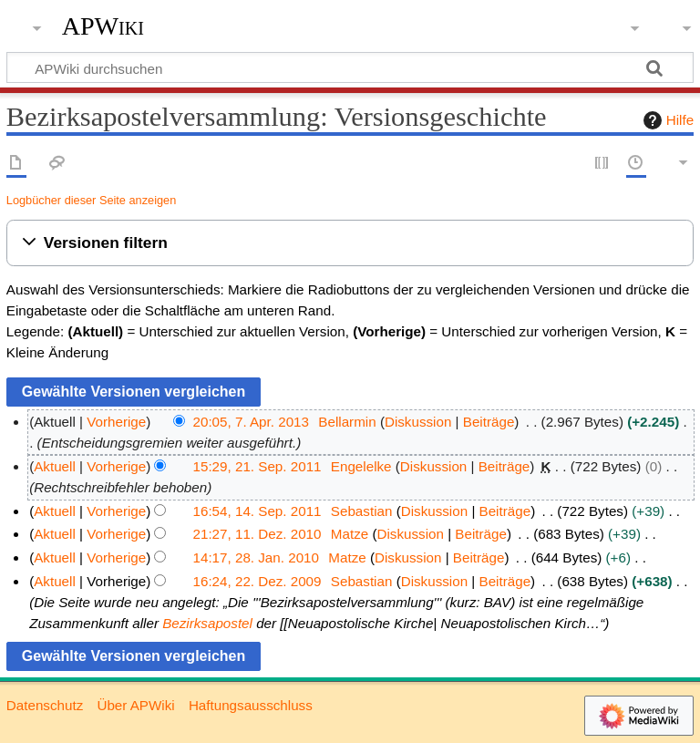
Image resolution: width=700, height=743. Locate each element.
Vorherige (116, 422)
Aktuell (55, 466)
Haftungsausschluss (251, 705)
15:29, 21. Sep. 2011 (257, 466)
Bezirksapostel (207, 623)
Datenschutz (45, 705)
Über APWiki (135, 705)
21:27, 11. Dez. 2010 (257, 534)
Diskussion (418, 422)
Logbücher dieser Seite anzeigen (91, 200)
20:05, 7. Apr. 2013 (252, 422)
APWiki (103, 26)
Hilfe (666, 120)
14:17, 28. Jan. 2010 (257, 557)
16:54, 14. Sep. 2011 (257, 511)
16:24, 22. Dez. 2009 (257, 581)
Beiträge (489, 422)
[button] (350, 243)
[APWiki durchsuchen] (350, 67)
